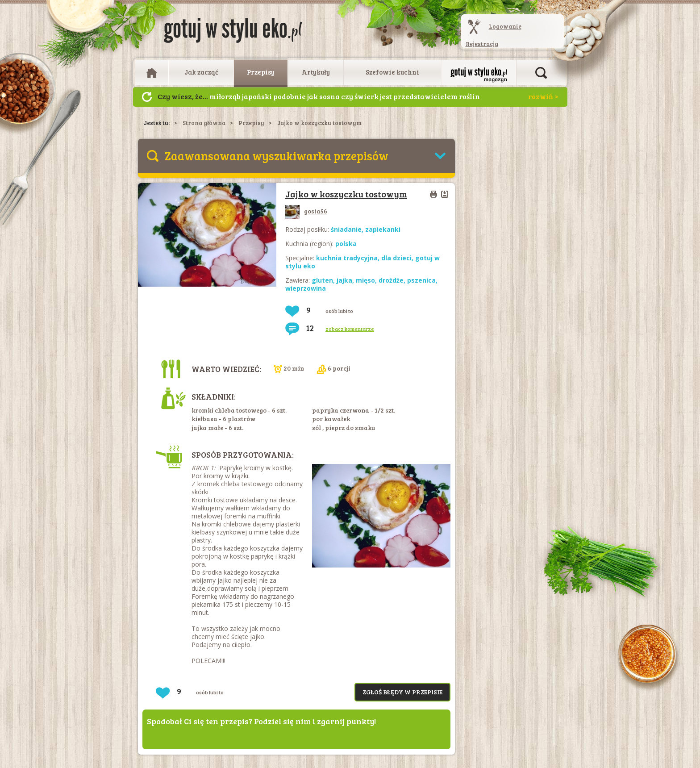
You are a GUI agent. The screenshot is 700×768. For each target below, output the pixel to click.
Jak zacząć (201, 72)
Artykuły (316, 72)
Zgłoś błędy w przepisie (402, 692)
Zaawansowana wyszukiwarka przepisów (277, 156)
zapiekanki (383, 229)
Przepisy (261, 72)
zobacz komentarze (350, 329)
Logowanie (505, 26)
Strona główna (204, 123)
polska (346, 244)
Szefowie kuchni (392, 72)
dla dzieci (396, 258)
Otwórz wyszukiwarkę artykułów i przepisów (541, 73)
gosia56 (306, 211)
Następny (147, 97)
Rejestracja (482, 44)
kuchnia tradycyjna (347, 258)
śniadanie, (348, 229)
